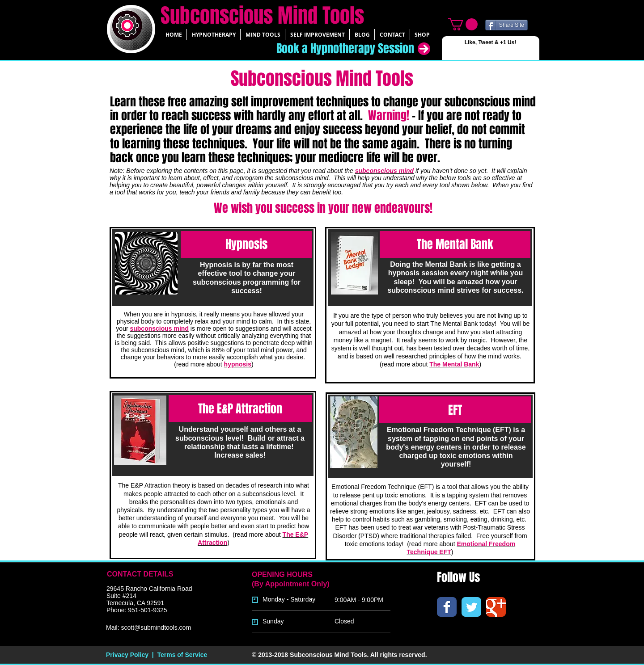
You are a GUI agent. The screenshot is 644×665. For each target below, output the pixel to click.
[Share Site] (506, 25)
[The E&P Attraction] (240, 408)
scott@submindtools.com (156, 627)
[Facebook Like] (462, 51)
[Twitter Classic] (471, 607)
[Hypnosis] (246, 244)
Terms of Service (182, 655)
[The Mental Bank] (455, 244)
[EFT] (455, 410)
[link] (463, 24)
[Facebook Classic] (447, 607)
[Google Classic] (496, 607)
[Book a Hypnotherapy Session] (336, 49)
